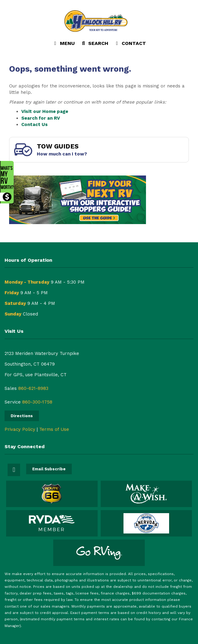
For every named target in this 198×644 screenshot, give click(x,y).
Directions (22, 416)
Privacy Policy (20, 429)
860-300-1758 (37, 402)
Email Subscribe (49, 469)
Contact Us (35, 124)
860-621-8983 (33, 388)
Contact (130, 45)
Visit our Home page (45, 111)
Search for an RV (41, 118)
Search (94, 45)
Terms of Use (54, 429)
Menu (65, 45)
